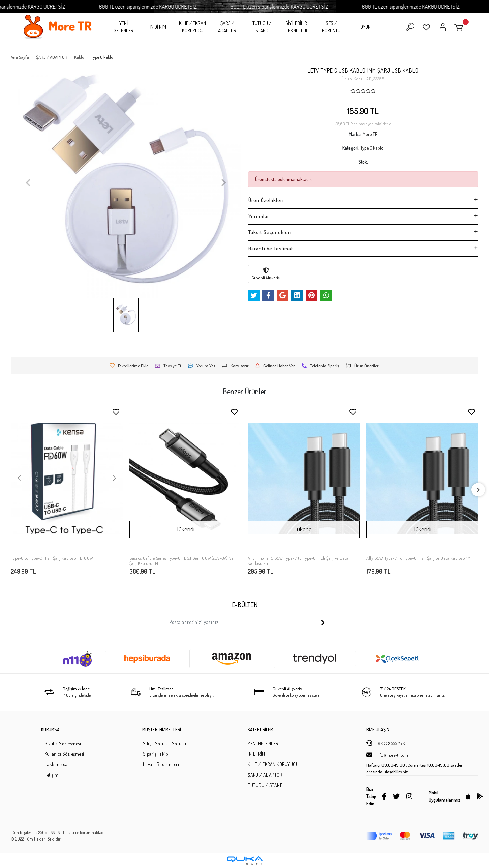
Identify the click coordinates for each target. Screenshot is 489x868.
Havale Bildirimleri (161, 764)
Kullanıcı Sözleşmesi (64, 754)
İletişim (52, 775)
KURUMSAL (51, 730)
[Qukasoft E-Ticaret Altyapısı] (245, 860)
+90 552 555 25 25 (386, 743)
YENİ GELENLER (124, 27)
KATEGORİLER (260, 730)
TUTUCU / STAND (262, 27)
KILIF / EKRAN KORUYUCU (192, 27)
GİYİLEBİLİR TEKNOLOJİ (296, 27)
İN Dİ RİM (158, 27)
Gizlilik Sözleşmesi (63, 743)
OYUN (365, 27)
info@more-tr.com (387, 755)
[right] (478, 490)
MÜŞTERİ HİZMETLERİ (162, 730)
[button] (460, 27)
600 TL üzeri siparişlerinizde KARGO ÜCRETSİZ (169, 7)
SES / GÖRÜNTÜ (331, 27)
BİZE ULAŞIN (378, 730)
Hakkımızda (56, 764)
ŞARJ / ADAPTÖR (227, 27)
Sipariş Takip (156, 754)
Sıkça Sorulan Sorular (165, 743)
